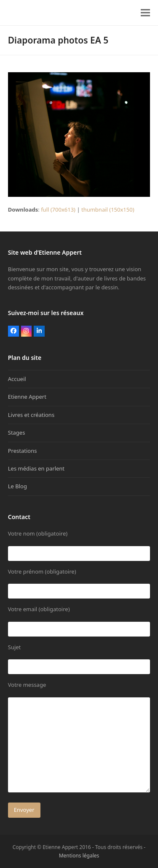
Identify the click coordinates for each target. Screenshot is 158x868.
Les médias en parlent (36, 468)
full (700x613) (58, 210)
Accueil (17, 379)
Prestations (23, 451)
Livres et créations (31, 415)
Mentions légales (79, 856)
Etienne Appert (27, 397)
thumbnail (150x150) (108, 210)
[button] (145, 13)
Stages (17, 433)
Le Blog (17, 486)
